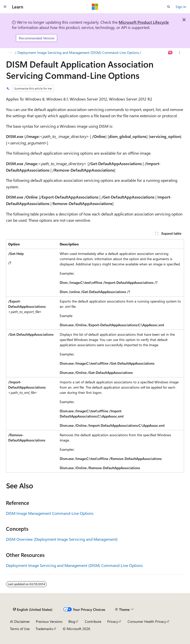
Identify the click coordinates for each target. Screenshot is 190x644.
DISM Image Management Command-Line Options (50, 513)
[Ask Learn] (170, 53)
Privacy (113, 621)
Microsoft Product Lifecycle (144, 22)
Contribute (93, 621)
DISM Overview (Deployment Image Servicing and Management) (62, 539)
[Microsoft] (95, 7)
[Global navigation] (5, 7)
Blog (72, 621)
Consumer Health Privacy (147, 621)
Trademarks (44, 629)
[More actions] (180, 53)
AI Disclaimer (20, 621)
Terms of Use (20, 629)
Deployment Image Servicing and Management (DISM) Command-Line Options (78, 53)
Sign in (181, 7)
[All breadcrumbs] (10, 53)
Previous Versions (49, 621)
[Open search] (169, 7)
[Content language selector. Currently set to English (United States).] (33, 609)
